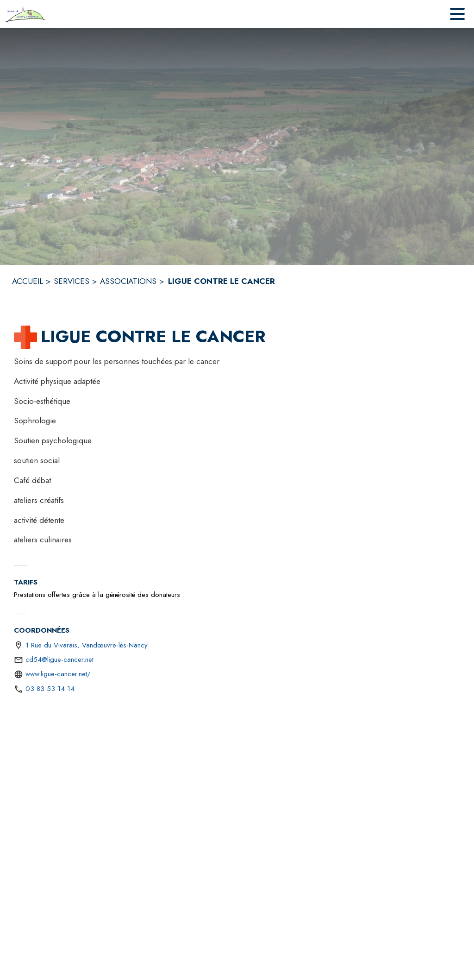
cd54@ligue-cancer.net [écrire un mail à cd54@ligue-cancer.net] (59, 660)
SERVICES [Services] (72, 281)
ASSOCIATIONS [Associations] (128, 281)
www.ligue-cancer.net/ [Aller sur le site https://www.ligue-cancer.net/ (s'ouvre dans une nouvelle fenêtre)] (58, 674)
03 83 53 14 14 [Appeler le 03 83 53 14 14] (50, 689)
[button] (25, 337)
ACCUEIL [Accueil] (28, 281)
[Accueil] (25, 14)
